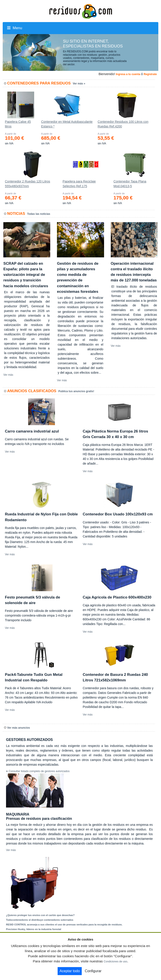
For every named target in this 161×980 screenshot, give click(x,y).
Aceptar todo (70, 971)
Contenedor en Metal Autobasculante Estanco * (67, 124)
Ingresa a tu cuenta (128, 74)
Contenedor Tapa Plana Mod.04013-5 (130, 184)
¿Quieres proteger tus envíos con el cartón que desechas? (40, 915)
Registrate (150, 74)
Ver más (8, 375)
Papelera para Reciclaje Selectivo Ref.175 (79, 184)
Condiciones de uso (115, 962)
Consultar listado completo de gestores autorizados (39, 771)
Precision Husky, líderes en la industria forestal (34, 929)
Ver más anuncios (19, 728)
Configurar (93, 971)
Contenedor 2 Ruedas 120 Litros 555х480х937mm (27, 184)
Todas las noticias (39, 214)
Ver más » (79, 84)
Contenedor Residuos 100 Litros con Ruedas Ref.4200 (123, 124)
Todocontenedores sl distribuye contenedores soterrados (40, 920)
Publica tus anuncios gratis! (76, 391)
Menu (15, 28)
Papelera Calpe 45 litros (18, 124)
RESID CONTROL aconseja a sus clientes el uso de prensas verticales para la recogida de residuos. (64, 925)
